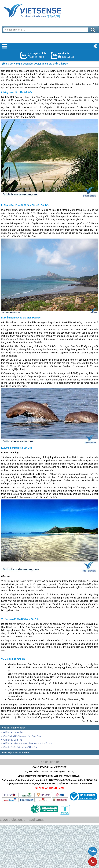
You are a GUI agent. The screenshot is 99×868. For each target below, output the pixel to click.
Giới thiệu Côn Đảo (13, 732)
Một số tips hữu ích (15, 659)
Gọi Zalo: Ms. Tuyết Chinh (24, 55)
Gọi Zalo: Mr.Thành (54, 55)
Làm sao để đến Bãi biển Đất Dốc (21, 619)
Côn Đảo (40, 97)
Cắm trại (6, 576)
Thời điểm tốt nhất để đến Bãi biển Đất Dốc (26, 205)
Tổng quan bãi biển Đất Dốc (18, 92)
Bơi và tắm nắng (10, 453)
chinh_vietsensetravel (29, 57)
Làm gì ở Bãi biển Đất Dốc (18, 448)
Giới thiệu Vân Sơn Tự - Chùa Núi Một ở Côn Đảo (28, 743)
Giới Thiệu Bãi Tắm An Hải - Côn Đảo (22, 736)
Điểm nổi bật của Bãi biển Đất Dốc (22, 318)
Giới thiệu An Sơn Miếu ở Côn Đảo (21, 747)
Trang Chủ (40, 10)
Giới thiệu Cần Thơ (13, 740)
